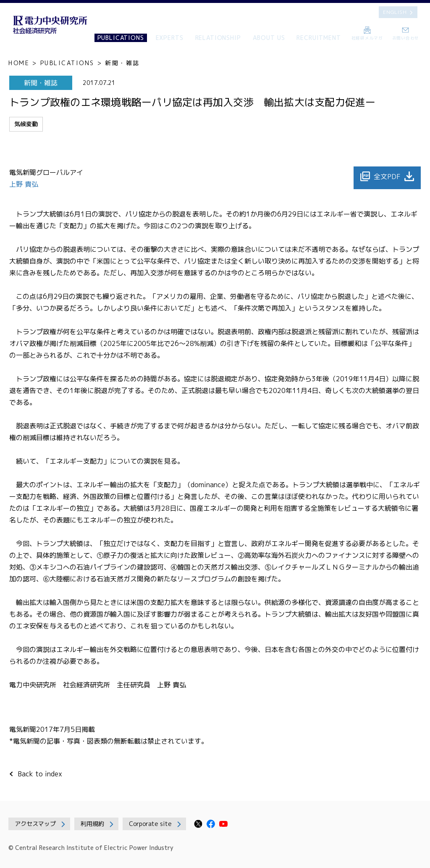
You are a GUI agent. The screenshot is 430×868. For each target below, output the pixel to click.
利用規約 (92, 824)
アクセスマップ (35, 824)
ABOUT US (269, 38)
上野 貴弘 (25, 184)
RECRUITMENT (319, 38)
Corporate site (150, 824)
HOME (19, 63)
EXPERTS (170, 38)
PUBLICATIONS (121, 38)
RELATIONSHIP (218, 38)
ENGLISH (395, 12)
